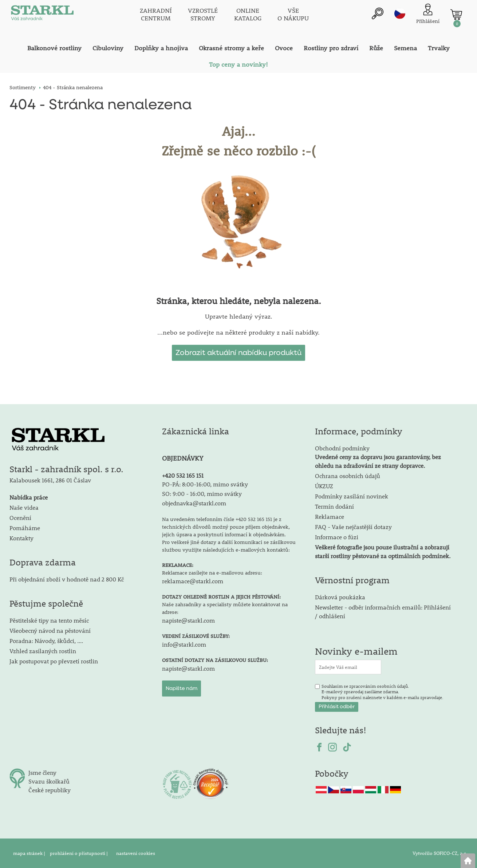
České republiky (50, 790)
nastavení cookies (136, 853)
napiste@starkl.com (188, 620)
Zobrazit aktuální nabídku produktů (238, 353)
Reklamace (330, 516)
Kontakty (21, 538)
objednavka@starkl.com (194, 503)
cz (400, 13)
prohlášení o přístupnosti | (79, 853)
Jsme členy (42, 772)
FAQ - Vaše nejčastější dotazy (353, 527)
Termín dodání (334, 506)
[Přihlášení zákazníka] (428, 14)
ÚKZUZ (324, 486)
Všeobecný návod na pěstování (50, 630)
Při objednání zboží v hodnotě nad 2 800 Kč (67, 579)
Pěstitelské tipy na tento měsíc (49, 620)
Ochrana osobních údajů (348, 476)
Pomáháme (25, 528)
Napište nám (182, 689)
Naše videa (24, 507)
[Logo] (42, 15)
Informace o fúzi (337, 537)
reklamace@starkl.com (193, 581)
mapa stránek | (30, 853)
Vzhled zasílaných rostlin (43, 651)
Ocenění (20, 518)
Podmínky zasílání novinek (352, 496)
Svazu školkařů (49, 781)
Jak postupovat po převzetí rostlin (54, 661)
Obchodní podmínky (378, 457)
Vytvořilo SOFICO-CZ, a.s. (440, 853)
